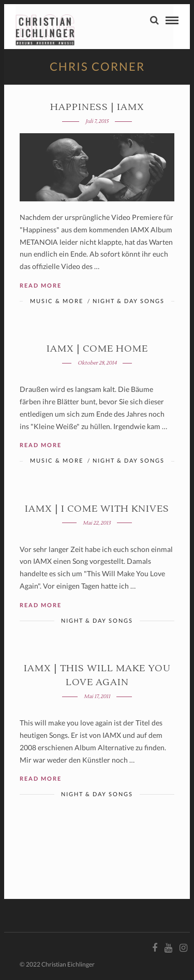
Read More (41, 285)
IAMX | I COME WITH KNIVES (97, 509)
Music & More (57, 301)
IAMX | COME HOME (97, 349)
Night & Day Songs (129, 301)
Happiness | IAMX (97, 107)
